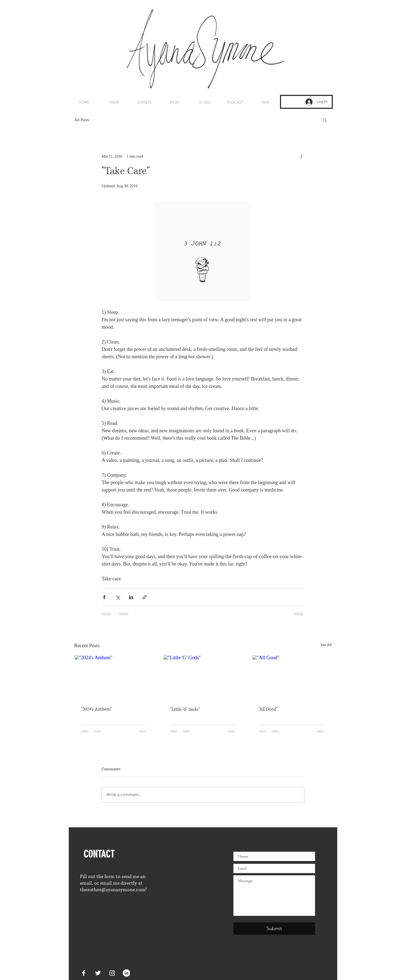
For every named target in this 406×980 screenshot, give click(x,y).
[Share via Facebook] (104, 597)
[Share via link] (145, 597)
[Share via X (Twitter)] (118, 597)
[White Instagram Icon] (112, 973)
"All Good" (268, 709)
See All (326, 645)
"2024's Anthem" (96, 709)
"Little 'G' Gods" (185, 709)
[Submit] (274, 929)
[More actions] (301, 156)
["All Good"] (292, 677)
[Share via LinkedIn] (131, 597)
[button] (325, 120)
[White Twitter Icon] (98, 973)
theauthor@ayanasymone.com (113, 890)
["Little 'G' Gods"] (203, 677)
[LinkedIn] (126, 973)
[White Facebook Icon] (84, 973)
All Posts (82, 120)
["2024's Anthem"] (114, 677)
